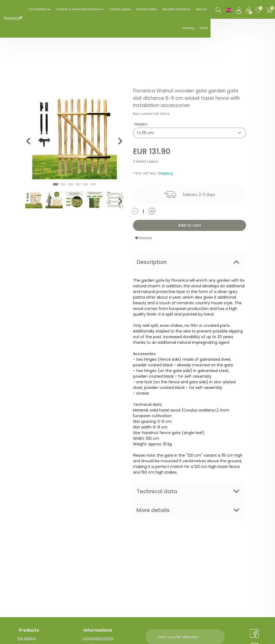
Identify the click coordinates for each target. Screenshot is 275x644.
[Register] (249, 10)
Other (204, 28)
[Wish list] (260, 10)
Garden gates (120, 9)
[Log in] (239, 10)
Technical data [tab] (157, 491)
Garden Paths (147, 9)
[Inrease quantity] (165, 211)
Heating (188, 28)
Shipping (165, 173)
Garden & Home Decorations (78, 9)
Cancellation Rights (99, 638)
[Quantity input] (143, 211)
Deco (200, 9)
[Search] (219, 10)
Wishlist (143, 238)
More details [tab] (153, 510)
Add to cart (189, 225)
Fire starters (38, 9)
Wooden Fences (175, 9)
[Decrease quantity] (140, 211)
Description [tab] (152, 262)
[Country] (229, 10)
